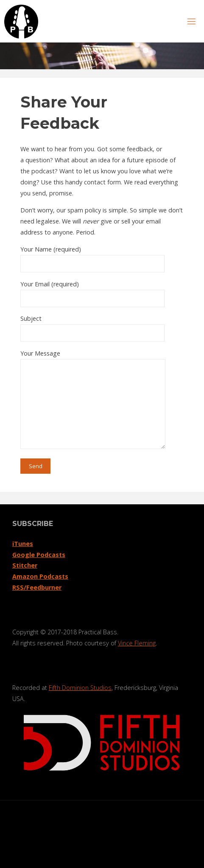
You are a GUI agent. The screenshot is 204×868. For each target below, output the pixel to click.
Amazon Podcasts (40, 576)
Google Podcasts (39, 555)
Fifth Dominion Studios (80, 688)
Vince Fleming (137, 643)
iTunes (23, 544)
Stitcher (25, 565)
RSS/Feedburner (37, 587)
